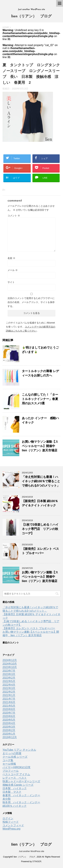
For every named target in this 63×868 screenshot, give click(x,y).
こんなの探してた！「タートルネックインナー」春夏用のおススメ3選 (40, 399)
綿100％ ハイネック (15, 806)
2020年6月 (9, 716)
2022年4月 (9, 685)
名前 (11, 258)
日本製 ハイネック (15, 788)
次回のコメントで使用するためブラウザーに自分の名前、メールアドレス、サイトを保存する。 (31, 302)
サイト (11, 282)
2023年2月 (9, 678)
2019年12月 (10, 737)
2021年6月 (9, 702)
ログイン (8, 818)
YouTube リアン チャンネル (19, 750)
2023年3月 (9, 674)
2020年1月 (9, 734)
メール (13, 270)
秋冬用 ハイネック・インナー (21, 802)
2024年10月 (10, 664)
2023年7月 (9, 671)
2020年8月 (9, 709)
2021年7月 (9, 699)
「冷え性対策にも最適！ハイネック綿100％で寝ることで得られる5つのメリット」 (41, 481)
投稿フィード (11, 822)
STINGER (37, 861)
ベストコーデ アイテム (16, 774)
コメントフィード (13, 825)
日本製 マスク (12, 792)
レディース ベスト (15, 778)
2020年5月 (9, 720)
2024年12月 (10, 660)
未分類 (7, 799)
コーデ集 (8, 760)
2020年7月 (9, 713)
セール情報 (9, 764)
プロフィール (11, 771)
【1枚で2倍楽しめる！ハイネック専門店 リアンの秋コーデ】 (40, 529)
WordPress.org (11, 829)
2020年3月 (9, 727)
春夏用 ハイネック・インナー (21, 795)
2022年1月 (9, 695)
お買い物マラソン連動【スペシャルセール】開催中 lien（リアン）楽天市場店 (40, 446)
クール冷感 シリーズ (15, 757)
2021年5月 (9, 706)
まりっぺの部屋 (12, 753)
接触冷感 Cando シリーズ (18, 785)
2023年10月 (10, 667)
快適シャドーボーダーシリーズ (21, 781)
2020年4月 (9, 723)
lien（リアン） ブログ (32, 16)
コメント (14, 216)
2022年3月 (9, 688)
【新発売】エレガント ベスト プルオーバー (29, 628)
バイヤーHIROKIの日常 (17, 767)
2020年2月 (9, 730)
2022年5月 (9, 681)
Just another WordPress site (32, 851)
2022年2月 (9, 692)
